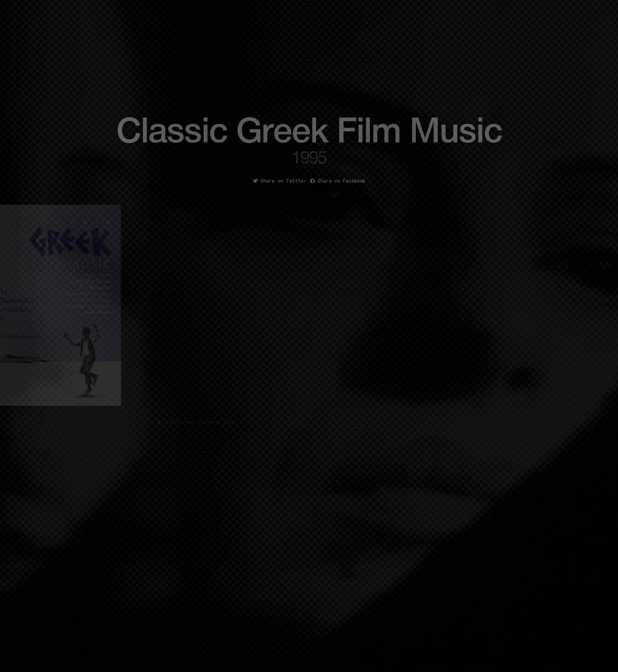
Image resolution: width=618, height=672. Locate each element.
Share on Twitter (280, 181)
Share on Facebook (338, 181)
